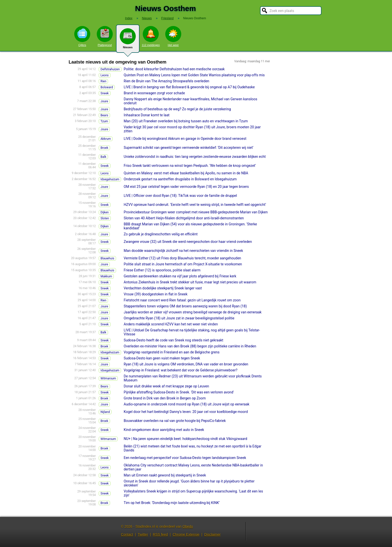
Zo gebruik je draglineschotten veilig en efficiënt (161, 234)
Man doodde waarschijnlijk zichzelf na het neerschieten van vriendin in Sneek (183, 251)
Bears (104, 115)
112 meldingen (151, 36)
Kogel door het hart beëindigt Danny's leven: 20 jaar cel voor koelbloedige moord (186, 412)
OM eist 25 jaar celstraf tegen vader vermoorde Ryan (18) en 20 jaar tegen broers (186, 187)
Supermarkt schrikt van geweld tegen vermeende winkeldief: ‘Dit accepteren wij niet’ (189, 148)
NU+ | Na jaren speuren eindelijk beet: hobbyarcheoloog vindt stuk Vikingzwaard (185, 439)
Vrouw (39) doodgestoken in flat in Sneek (156, 294)
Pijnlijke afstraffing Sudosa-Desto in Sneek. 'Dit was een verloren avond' (179, 392)
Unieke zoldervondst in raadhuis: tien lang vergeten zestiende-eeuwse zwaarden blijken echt (195, 157)
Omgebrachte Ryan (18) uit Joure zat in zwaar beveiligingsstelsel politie (179, 318)
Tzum (104, 121)
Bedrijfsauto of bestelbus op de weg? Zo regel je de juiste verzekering (177, 109)
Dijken (105, 212)
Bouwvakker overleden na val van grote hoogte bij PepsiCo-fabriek (175, 421)
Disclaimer (212, 534)
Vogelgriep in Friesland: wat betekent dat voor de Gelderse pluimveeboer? (181, 370)
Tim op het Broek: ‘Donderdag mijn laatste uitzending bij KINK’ (172, 503)
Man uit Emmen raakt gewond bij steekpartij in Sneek (165, 475)
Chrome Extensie (186, 534)
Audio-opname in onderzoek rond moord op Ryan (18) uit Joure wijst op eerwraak (187, 404)
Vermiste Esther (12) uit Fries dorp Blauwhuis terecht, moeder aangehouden (182, 258)
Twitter (143, 534)
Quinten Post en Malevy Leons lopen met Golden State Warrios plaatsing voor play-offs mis (194, 75)
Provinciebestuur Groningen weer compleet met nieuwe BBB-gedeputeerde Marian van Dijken (196, 212)
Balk (103, 157)
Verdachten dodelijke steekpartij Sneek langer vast (163, 288)
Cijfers (82, 36)
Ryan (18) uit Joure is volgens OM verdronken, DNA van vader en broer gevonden (186, 364)
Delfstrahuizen (110, 69)
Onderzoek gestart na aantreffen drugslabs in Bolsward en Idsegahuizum (180, 179)
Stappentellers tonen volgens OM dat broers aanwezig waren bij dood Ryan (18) (185, 306)
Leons (105, 75)
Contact (127, 534)
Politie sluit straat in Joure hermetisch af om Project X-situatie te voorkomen (183, 264)
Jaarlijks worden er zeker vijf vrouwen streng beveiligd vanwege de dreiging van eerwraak (193, 312)
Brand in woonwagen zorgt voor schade (154, 93)
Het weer (173, 36)
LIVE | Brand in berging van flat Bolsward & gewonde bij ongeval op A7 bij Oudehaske (189, 87)
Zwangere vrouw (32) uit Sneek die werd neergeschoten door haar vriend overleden (188, 242)
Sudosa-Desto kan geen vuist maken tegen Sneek (162, 358)
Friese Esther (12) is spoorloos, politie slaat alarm (162, 270)
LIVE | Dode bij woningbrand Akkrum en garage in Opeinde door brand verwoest (185, 139)
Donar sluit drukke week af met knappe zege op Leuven (166, 386)
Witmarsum (108, 378)
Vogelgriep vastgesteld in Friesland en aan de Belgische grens (172, 352)
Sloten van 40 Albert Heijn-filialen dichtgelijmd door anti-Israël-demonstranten (184, 218)
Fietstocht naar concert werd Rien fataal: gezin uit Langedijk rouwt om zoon (182, 300)
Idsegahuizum (110, 179)
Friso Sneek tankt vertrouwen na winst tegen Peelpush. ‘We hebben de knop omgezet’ (190, 166)
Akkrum (106, 139)
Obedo (188, 526)
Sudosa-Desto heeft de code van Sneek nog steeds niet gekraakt (173, 340)
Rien (103, 81)
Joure (104, 101)
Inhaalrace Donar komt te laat (147, 115)
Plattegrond (105, 36)
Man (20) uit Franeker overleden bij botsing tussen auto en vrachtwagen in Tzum (186, 121)
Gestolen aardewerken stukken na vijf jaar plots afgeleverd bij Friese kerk (180, 276)
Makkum (106, 276)
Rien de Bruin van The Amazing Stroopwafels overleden (166, 81)
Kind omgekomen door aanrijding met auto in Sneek (164, 430)
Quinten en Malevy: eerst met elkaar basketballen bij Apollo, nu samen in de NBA (186, 173)
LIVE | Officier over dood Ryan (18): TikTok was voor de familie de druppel (180, 196)
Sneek (105, 93)
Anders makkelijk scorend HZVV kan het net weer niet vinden (171, 324)
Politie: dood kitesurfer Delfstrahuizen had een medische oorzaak (174, 69)
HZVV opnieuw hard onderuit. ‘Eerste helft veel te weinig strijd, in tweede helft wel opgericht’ (195, 205)
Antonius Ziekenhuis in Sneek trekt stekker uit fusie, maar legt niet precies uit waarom (190, 282)
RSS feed (160, 534)
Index (129, 18)
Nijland (105, 412)
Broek (104, 148)
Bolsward (107, 87)
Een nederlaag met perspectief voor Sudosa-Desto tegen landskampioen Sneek (185, 458)
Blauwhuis (107, 258)
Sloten (105, 218)
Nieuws (128, 41)
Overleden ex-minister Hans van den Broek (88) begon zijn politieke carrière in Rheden (190, 346)
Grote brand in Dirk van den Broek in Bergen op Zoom (165, 398)
